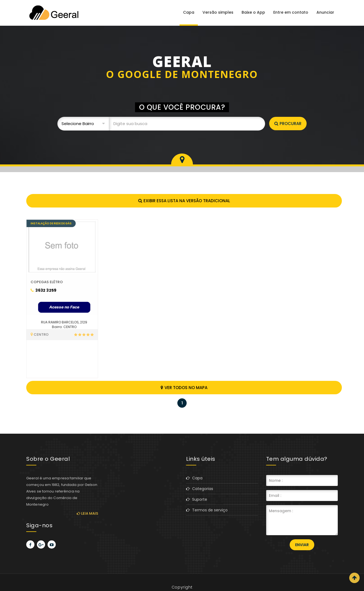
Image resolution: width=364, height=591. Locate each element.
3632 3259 (43, 290)
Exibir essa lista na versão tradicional (184, 201)
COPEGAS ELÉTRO (47, 282)
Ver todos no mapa (184, 388)
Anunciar (325, 12)
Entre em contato (291, 12)
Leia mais (87, 513)
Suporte (197, 499)
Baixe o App (253, 12)
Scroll (354, 578)
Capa (189, 12)
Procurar (288, 124)
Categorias (200, 489)
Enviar (302, 545)
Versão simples (218, 12)
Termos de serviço (207, 510)
